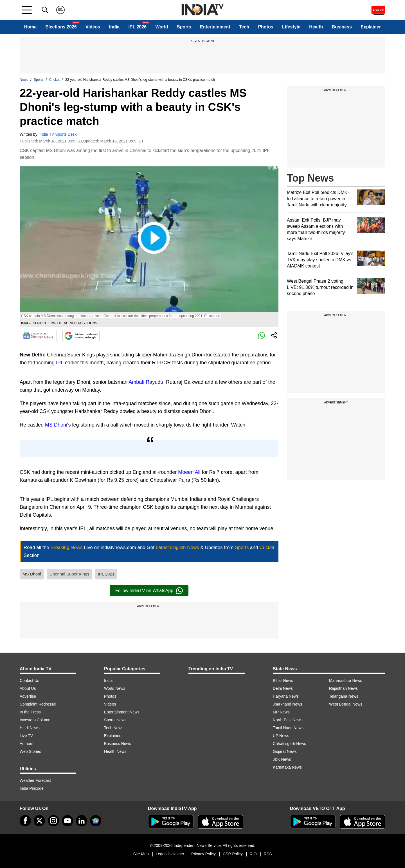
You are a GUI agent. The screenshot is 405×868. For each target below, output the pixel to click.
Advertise (28, 696)
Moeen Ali (189, 472)
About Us (28, 688)
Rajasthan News (343, 688)
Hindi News (30, 728)
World (162, 27)
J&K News (282, 759)
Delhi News (283, 688)
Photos (265, 27)
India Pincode (32, 788)
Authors (26, 744)
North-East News (288, 720)
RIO (253, 854)
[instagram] (53, 821)
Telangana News (344, 696)
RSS (268, 854)
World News (115, 688)
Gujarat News (285, 751)
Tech (244, 27)
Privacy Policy (203, 854)
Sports (184, 27)
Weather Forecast (35, 780)
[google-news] (96, 821)
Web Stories (30, 751)
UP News (281, 736)
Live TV (26, 736)
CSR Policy (233, 854)
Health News (115, 751)
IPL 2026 (137, 27)
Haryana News (286, 696)
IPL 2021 (106, 574)
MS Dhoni (56, 425)
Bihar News (283, 680)
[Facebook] (25, 821)
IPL (60, 363)
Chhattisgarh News (289, 744)
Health (316, 27)
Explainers (113, 736)
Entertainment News (122, 712)
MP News (281, 712)
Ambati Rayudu (146, 382)
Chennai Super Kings (69, 574)
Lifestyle (291, 27)
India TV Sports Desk (58, 134)
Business (342, 27)
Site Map (141, 854)
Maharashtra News (346, 680)
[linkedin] (82, 821)
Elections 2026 (61, 27)
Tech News (114, 728)
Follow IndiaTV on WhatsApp (149, 591)
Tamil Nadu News (288, 728)
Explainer (371, 27)
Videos (93, 27)
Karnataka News (287, 767)
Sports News (115, 720)
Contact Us (29, 680)
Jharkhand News (287, 704)
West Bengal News (346, 704)
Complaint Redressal (38, 704)
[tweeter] (39, 821)
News (24, 80)
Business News (118, 744)
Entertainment (215, 27)
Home (30, 27)
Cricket (54, 80)
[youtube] (67, 821)
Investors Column (35, 720)
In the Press (30, 712)
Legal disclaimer (170, 854)
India (114, 27)
